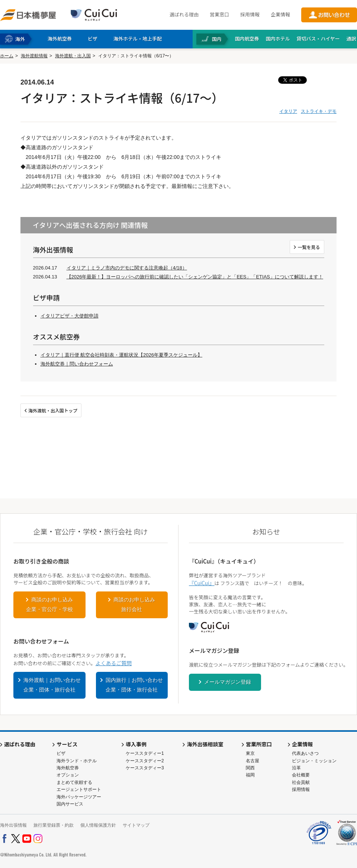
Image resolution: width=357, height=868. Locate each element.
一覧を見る (309, 247)
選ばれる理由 (184, 14)
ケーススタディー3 (145, 768)
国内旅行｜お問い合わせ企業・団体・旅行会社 (134, 685)
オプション (68, 775)
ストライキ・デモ (319, 111)
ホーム (7, 56)
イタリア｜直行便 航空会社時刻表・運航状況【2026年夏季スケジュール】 (122, 355)
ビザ (61, 753)
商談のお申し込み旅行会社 (134, 604)
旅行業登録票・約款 (54, 825)
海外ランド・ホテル (77, 761)
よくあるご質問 (114, 663)
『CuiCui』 (202, 583)
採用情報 (250, 14)
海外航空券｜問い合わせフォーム (77, 364)
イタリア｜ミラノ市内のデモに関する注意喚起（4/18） (127, 268)
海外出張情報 (13, 825)
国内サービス (70, 804)
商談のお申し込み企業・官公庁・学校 (49, 604)
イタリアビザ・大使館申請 (70, 316)
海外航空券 (68, 768)
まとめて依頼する (74, 782)
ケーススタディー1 (145, 753)
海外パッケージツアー (79, 797)
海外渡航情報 (34, 56)
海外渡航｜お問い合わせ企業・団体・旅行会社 (52, 685)
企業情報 (280, 14)
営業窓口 (219, 14)
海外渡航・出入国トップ (53, 410)
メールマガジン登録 (228, 682)
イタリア (288, 111)
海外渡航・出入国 (73, 56)
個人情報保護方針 (98, 825)
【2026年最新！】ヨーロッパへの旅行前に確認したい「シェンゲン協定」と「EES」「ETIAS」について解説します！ (195, 277)
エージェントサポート (79, 789)
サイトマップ (136, 825)
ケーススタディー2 (145, 761)
